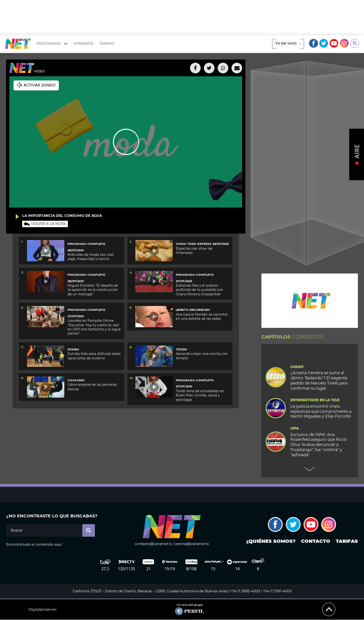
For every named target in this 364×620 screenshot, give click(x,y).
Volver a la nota (48, 224)
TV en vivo (288, 43)
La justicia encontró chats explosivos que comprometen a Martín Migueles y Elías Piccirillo (321, 411)
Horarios (83, 43)
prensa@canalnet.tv (192, 544)
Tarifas (107, 43)
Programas (52, 44)
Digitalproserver (43, 610)
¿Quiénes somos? (271, 541)
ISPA (295, 429)
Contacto (316, 541)
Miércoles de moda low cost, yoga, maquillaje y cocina (91, 257)
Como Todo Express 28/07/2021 (202, 244)
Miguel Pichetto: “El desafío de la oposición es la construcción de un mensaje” (93, 290)
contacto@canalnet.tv (153, 544)
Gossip (297, 367)
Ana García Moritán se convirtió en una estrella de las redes (202, 317)
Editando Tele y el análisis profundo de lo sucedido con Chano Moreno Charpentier (200, 290)
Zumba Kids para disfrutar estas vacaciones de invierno (94, 356)
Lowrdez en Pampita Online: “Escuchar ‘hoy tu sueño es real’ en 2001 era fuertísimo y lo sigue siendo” (94, 327)
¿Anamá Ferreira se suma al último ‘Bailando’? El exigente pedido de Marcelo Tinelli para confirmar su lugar (319, 380)
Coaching (76, 380)
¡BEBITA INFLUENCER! (193, 310)
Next (310, 469)
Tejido (182, 349)
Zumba (73, 349)
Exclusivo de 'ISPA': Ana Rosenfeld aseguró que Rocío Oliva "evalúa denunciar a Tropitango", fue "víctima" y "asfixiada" (319, 445)
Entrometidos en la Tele (315, 400)
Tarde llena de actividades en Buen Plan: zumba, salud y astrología (200, 395)
